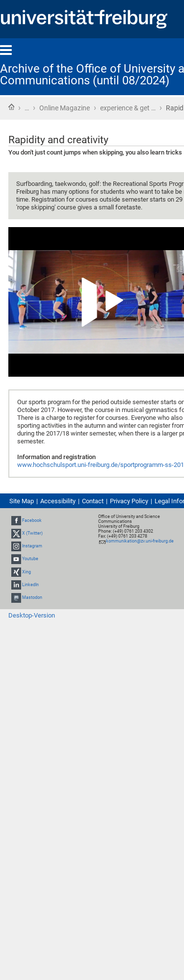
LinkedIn (30, 585)
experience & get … (128, 108)
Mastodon (32, 597)
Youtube (30, 559)
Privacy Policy (129, 501)
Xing (26, 572)
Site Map (22, 501)
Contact (93, 501)
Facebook (32, 520)
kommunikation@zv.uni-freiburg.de (140, 541)
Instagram (32, 546)
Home (11, 107)
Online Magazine (65, 108)
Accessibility (58, 501)
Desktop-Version (32, 615)
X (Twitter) (32, 533)
